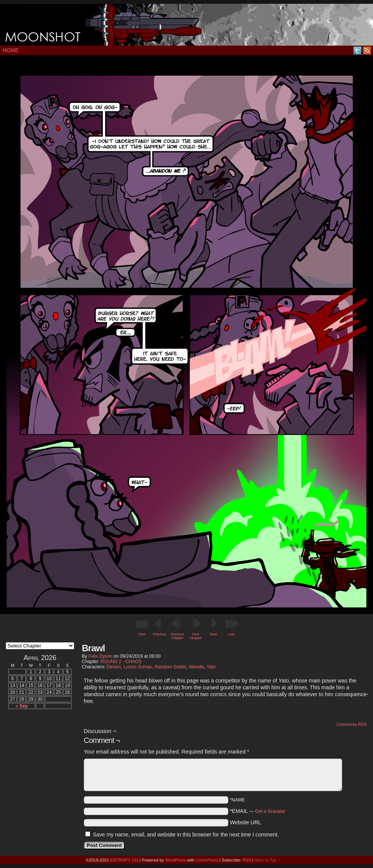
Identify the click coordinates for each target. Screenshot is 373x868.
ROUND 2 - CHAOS (121, 662)
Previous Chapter (177, 636)
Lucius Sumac (138, 667)
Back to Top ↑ (267, 860)
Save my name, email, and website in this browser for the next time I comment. (186, 835)
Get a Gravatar (270, 811)
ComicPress (207, 860)
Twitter (358, 50)
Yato (211, 667)
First (142, 634)
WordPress (175, 860)
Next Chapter (196, 636)
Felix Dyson (100, 656)
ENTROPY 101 (124, 860)
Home (11, 50)
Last (231, 634)
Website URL (245, 822)
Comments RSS (351, 724)
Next (214, 634)
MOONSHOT (186, 25)
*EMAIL (258, 811)
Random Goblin (170, 667)
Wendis (197, 667)
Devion (114, 667)
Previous (160, 634)
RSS (367, 50)
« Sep (22, 706)
